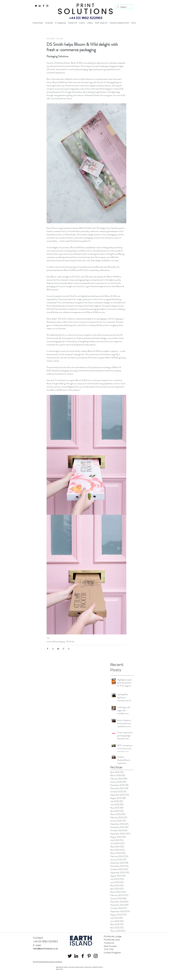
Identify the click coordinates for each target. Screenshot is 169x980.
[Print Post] (69, 649)
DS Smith (70, 642)
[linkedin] (40, 6)
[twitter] (36, 6)
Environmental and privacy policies (48, 962)
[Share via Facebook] (48, 649)
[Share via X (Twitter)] (53, 649)
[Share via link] (63, 649)
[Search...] (124, 7)
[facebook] (43, 6)
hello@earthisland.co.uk (45, 949)
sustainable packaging (56, 642)
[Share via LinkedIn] (58, 649)
